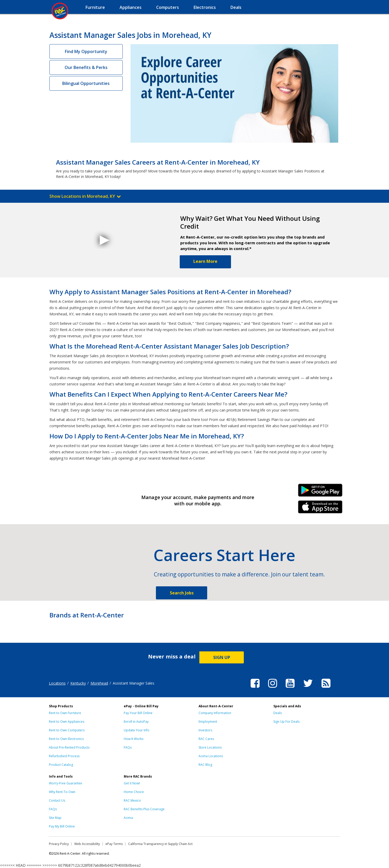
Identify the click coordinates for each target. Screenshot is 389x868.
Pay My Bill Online (62, 826)
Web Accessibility (87, 844)
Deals (278, 713)
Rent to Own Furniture (65, 713)
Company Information (215, 713)
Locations (57, 683)
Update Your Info (137, 730)
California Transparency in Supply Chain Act (160, 844)
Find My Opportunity (86, 51)
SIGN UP (222, 657)
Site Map (55, 818)
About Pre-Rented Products (69, 747)
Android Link (320, 492)
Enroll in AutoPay (136, 722)
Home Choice (134, 792)
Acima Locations (211, 756)
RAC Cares (206, 739)
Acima (128, 818)
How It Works (134, 739)
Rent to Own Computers (67, 730)
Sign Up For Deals (286, 722)
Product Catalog (61, 765)
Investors (205, 730)
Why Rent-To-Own (62, 792)
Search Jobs (182, 593)
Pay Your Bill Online (138, 713)
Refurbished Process (64, 756)
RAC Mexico (132, 800)
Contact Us (57, 800)
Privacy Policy (59, 844)
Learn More (205, 261)
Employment (208, 722)
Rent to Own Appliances (67, 722)
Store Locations (210, 747)
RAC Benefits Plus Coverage (144, 809)
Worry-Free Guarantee (66, 783)
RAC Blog (205, 765)
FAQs (128, 747)
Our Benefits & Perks (86, 67)
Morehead (99, 683)
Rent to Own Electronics (66, 739)
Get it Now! (132, 783)
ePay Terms (114, 844)
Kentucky (78, 683)
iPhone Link (320, 509)
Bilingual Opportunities (86, 83)
